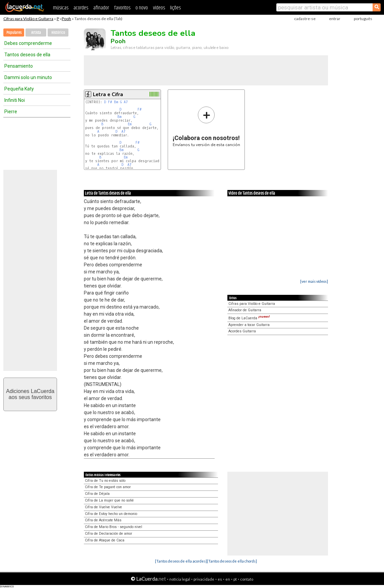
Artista (36, 33)
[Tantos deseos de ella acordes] (181, 561)
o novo (142, 8)
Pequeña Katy (19, 89)
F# (110, 102)
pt (235, 579)
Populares (14, 33)
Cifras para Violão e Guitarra (28, 19)
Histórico (58, 33)
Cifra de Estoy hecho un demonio (111, 514)
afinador (101, 8)
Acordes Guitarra (242, 331)
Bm (116, 102)
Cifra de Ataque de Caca (105, 540)
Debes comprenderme (28, 43)
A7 (126, 102)
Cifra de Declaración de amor (108, 534)
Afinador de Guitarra (245, 310)
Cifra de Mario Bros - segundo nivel (114, 527)
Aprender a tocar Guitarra (249, 325)
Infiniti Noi (15, 100)
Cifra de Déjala (97, 494)
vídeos (159, 8)
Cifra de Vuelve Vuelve (103, 507)
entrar (335, 19)
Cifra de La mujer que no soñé (109, 500)
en (228, 579)
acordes (81, 8)
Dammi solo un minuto (28, 77)
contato (247, 579)
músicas (61, 8)
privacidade (204, 579)
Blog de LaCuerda (249, 318)
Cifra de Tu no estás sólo (105, 481)
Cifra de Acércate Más (103, 520)
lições (175, 8)
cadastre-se (305, 19)
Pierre (11, 112)
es (220, 579)
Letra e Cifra (108, 94)
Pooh (66, 19)
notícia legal (180, 579)
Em (130, 124)
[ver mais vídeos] (314, 281)
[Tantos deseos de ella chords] (232, 561)
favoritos (122, 8)
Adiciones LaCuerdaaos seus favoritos (30, 394)
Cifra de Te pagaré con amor (108, 487)
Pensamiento (19, 66)
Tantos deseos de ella (27, 55)
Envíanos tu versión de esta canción (206, 126)
